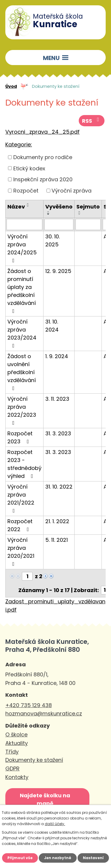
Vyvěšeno (59, 207)
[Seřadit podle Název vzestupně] (28, 204)
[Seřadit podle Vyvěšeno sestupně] (49, 214)
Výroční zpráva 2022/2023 (22, 410)
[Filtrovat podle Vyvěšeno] (59, 224)
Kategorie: (19, 144)
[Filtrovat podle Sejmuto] (88, 224)
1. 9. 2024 (57, 356)
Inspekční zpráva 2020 (43, 179)
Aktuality (17, 743)
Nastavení (93, 858)
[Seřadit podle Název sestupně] (28, 206)
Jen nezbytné (58, 858)
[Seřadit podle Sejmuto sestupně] (80, 214)
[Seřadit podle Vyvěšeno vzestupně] (49, 212)
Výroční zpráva (71, 191)
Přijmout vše (20, 858)
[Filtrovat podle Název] (24, 224)
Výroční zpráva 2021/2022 (21, 498)
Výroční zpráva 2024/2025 (22, 248)
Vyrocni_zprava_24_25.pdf (42, 132)
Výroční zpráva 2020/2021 (21, 551)
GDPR (12, 768)
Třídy (12, 752)
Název (16, 207)
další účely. (55, 824)
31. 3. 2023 (58, 433)
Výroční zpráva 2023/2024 (22, 333)
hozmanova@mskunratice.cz (44, 713)
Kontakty (17, 777)
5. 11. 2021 (57, 540)
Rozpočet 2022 (20, 525)
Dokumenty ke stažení (34, 760)
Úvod (11, 86)
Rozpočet (26, 191)
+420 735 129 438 (29, 705)
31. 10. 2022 (59, 487)
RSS (92, 121)
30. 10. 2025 (53, 240)
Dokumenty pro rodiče (43, 157)
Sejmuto (88, 207)
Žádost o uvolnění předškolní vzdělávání (22, 372)
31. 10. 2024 (52, 326)
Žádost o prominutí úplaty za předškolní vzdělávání (22, 291)
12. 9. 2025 (58, 271)
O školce (16, 734)
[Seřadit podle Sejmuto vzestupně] (80, 212)
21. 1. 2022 (57, 521)
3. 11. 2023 (57, 399)
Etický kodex (29, 168)
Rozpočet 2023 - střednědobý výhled (24, 464)
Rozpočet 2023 (20, 437)
